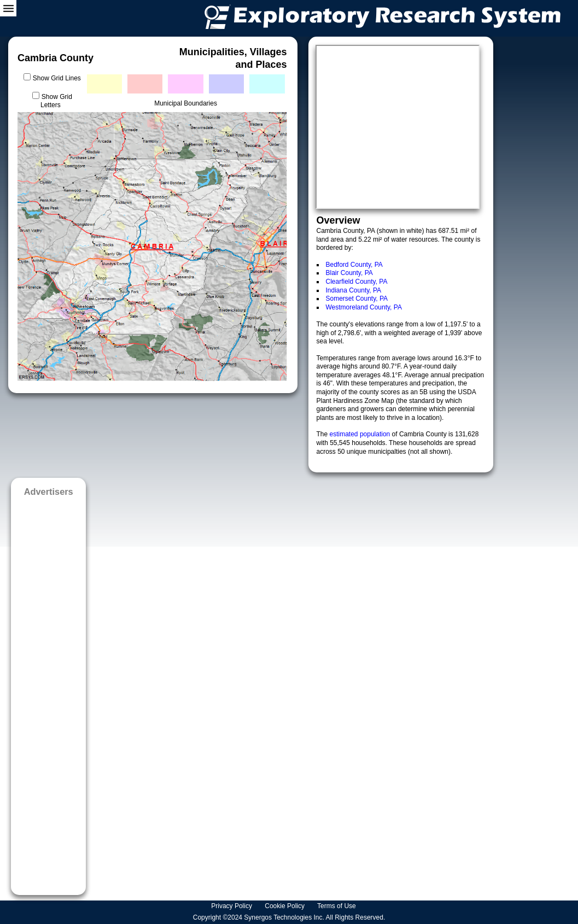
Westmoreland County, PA (364, 307)
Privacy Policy (232, 906)
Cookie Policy (285, 906)
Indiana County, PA (354, 290)
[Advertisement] (48, 692)
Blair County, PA (349, 273)
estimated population (361, 434)
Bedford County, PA (354, 265)
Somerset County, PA (357, 299)
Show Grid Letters (56, 101)
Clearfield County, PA (357, 282)
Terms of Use (337, 906)
